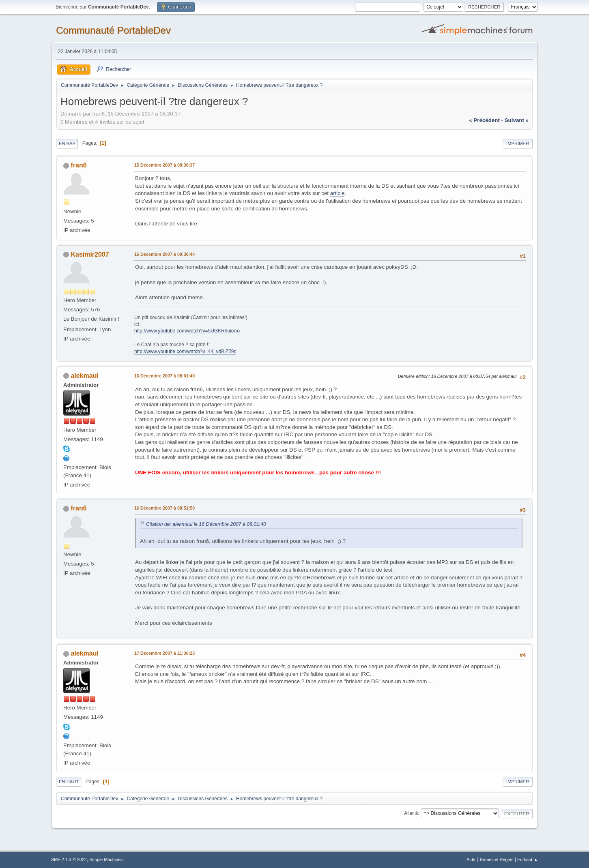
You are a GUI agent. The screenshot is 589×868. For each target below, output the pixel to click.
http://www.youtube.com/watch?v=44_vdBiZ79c (185, 351)
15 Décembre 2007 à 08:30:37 (164, 165)
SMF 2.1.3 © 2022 (69, 859)
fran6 (78, 165)
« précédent (484, 120)
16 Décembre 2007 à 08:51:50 (164, 508)
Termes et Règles (496, 859)
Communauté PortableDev (113, 30)
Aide (471, 859)
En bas (67, 144)
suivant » (517, 120)
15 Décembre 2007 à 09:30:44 (164, 254)
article (337, 193)
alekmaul (84, 376)
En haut (69, 782)
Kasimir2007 (90, 254)
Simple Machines (106, 859)
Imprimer (518, 144)
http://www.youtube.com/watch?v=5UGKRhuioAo (187, 331)
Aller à (411, 813)
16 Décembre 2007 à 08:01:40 (164, 376)
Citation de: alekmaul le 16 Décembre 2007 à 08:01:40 (206, 524)
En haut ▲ (528, 859)
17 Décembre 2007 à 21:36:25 (164, 653)
